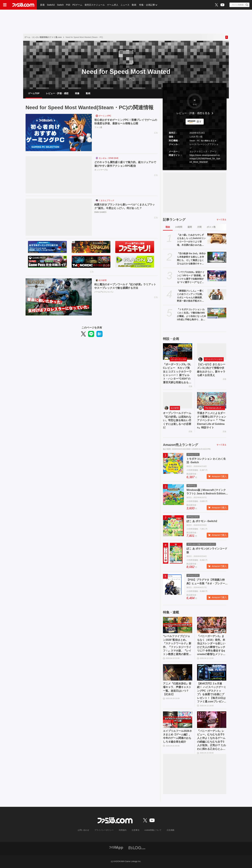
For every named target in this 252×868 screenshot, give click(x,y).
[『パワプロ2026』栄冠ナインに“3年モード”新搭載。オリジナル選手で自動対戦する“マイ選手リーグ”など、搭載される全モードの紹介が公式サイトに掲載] (217, 276)
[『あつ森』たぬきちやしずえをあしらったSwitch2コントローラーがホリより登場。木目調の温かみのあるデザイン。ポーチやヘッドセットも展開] (217, 239)
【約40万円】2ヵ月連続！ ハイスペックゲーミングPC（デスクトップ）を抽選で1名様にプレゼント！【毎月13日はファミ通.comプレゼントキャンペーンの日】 (212, 693)
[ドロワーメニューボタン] (5, 5)
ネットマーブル (101, 170)
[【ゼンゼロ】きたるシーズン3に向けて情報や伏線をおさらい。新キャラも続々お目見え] (212, 351)
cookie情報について (153, 830)
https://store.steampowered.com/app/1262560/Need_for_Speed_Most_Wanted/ (205, 159)
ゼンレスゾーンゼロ (214, 359)
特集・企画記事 (147, 5)
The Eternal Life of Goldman (215, 408)
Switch (60, 5)
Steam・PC (195, 141)
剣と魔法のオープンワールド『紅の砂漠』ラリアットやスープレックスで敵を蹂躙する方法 (125, 286)
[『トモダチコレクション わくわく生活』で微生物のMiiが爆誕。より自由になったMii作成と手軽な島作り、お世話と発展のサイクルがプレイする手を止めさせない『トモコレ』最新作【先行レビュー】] (217, 313)
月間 (199, 227)
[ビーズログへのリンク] (137, 848)
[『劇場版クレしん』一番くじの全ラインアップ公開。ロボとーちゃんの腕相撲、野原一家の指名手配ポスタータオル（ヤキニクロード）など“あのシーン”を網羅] (217, 294)
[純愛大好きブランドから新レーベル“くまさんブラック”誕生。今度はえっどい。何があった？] (59, 217)
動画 (134, 5)
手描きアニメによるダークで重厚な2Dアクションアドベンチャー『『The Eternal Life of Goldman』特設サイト (212, 420)
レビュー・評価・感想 (57, 93)
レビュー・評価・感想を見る (193, 113)
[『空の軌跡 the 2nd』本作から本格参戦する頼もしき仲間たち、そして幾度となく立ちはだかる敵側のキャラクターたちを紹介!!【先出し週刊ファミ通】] (217, 257)
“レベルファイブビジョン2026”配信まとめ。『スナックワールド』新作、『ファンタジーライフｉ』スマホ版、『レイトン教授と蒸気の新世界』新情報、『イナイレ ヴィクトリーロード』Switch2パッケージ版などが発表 (177, 645)
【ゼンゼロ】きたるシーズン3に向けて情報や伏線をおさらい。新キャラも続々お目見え (211, 370)
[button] (195, 166)
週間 (190, 227)
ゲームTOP (34, 93)
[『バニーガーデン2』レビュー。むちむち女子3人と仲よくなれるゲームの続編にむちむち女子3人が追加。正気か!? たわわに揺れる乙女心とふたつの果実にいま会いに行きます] (212, 720)
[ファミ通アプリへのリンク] (116, 848)
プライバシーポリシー (104, 830)
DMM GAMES (100, 212)
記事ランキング (174, 220)
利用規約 (123, 830)
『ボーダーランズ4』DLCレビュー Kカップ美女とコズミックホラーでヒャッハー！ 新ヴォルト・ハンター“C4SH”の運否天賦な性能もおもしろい (177, 374)
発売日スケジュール (95, 5)
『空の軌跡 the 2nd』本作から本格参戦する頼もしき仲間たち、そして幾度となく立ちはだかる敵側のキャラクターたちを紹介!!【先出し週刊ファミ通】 (191, 259)
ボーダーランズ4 (178, 359)
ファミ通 (98, 127)
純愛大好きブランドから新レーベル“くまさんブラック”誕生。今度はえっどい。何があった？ (125, 206)
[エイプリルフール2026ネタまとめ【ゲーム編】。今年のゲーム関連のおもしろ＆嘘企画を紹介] (178, 720)
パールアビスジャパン (104, 292)
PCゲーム (77, 5)
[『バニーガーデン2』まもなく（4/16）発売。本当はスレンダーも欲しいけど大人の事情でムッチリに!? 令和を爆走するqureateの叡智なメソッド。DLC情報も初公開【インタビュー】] (212, 625)
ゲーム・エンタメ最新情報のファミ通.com (43, 37)
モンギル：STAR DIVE (109, 158)
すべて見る (221, 220)
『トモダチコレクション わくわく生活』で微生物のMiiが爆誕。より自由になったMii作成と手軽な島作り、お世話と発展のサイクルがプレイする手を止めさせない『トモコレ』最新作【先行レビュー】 (191, 315)
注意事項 (135, 830)
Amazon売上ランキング (180, 445)
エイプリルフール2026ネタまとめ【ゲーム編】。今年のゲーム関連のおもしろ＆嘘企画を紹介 (177, 736)
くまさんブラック (107, 200)
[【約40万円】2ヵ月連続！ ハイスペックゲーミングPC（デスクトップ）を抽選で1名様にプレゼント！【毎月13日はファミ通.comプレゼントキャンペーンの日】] (212, 672)
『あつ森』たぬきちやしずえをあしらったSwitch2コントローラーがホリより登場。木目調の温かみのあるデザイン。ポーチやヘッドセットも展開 (191, 240)
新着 (42, 5)
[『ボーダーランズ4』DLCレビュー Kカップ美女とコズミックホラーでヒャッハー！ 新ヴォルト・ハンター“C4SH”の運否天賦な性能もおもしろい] (178, 351)
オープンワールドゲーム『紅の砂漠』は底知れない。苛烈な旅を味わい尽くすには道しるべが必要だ (177, 420)
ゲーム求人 (113, 5)
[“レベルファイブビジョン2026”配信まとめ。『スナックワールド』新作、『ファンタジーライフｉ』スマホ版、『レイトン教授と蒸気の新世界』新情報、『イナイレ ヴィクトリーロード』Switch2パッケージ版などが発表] (178, 625)
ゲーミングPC (105, 116)
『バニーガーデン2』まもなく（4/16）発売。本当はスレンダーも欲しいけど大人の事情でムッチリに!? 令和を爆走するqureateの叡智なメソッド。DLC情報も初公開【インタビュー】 (211, 645)
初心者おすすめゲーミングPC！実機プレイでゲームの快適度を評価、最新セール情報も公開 (126, 122)
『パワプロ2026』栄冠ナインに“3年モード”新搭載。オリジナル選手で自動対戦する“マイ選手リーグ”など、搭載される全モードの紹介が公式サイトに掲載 (191, 277)
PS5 (68, 5)
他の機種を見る (208, 141)
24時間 (179, 227)
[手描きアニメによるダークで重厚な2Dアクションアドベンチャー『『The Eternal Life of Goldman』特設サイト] (212, 400)
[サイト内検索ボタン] (239, 5)
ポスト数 (211, 227)
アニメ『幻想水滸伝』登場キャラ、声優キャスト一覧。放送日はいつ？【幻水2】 (177, 689)
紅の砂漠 (103, 280)
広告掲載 (171, 830)
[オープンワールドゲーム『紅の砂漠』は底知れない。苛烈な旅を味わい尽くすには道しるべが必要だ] (178, 400)
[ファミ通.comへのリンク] (23, 5)
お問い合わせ (83, 830)
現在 (168, 227)
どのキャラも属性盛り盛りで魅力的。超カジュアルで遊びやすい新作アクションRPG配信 (125, 164)
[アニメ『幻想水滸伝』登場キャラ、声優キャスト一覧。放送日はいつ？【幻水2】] (178, 672)
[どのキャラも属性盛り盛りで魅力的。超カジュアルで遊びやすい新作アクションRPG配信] (59, 175)
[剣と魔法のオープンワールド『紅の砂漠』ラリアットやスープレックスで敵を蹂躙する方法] (59, 297)
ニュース (125, 5)
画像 (77, 93)
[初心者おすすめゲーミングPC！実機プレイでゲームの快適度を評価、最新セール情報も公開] (59, 133)
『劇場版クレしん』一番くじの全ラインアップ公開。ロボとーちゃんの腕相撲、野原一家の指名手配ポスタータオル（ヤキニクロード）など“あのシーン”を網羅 (190, 296)
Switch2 (51, 5)
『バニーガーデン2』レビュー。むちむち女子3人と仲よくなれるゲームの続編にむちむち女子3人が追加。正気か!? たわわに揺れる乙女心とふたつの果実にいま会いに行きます (212, 740)
